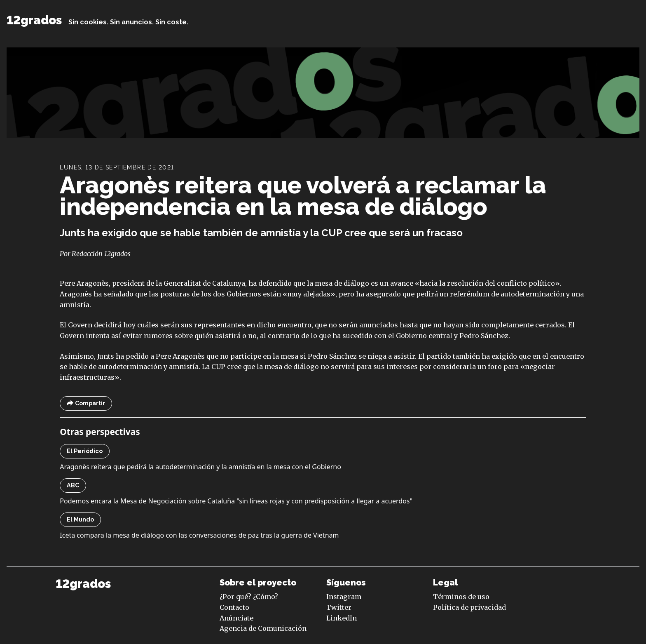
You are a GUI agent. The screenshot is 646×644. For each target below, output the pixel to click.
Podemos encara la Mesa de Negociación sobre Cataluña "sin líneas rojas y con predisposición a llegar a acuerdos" (236, 501)
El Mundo (80, 519)
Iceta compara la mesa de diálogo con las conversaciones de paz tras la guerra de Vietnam (199, 535)
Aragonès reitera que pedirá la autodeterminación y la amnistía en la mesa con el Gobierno (200, 467)
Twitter (339, 607)
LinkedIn (342, 618)
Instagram (344, 597)
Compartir (86, 403)
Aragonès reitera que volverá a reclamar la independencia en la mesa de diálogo (303, 196)
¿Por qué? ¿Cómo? (249, 597)
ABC (73, 485)
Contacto (234, 607)
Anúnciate (236, 618)
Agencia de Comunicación (263, 628)
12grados (34, 20)
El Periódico (85, 451)
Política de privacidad (469, 607)
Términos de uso (461, 597)
